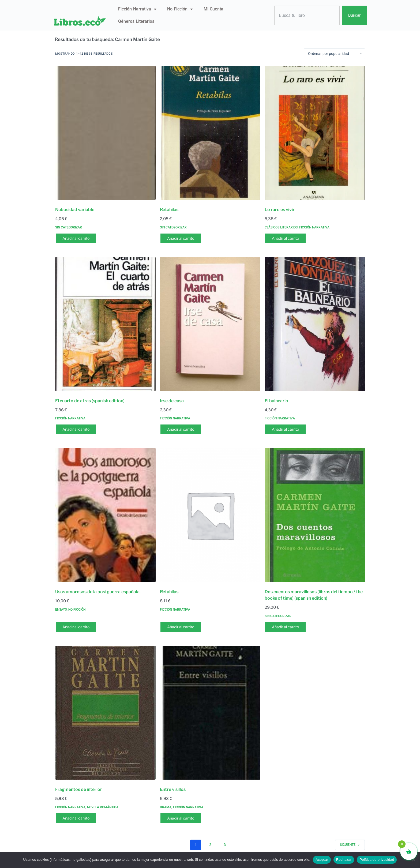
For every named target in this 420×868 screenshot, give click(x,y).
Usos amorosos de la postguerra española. (98, 592)
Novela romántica (103, 807)
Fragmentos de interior (79, 789)
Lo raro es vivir (280, 210)
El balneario (276, 401)
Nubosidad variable (75, 210)
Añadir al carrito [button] (76, 238)
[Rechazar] (413, 860)
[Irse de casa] (210, 324)
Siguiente (350, 845)
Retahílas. (170, 592)
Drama (166, 807)
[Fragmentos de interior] (105, 713)
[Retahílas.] (210, 515)
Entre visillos (173, 789)
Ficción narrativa (137, 9)
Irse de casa (172, 401)
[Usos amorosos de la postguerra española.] (105, 515)
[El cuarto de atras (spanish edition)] (105, 324)
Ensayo (61, 610)
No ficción (180, 9)
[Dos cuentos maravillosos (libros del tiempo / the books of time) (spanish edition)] (315, 515)
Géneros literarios (136, 21)
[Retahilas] (210, 133)
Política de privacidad (377, 860)
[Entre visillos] (210, 713)
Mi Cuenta (213, 9)
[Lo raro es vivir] (315, 133)
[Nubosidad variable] (105, 133)
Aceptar (322, 860)
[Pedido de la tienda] (334, 54)
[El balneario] (315, 324)
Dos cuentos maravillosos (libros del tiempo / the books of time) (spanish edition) (314, 595)
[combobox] (307, 15)
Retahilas (169, 210)
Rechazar (344, 860)
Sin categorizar (69, 227)
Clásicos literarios (281, 227)
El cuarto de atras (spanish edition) (90, 401)
